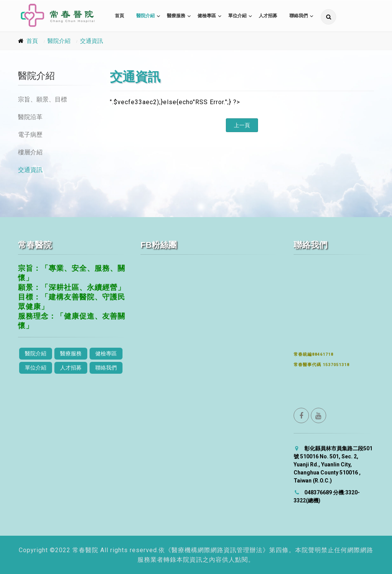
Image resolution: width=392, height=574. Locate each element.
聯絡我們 (299, 16)
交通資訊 (91, 41)
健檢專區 (207, 16)
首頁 (119, 16)
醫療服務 (176, 16)
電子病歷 (30, 135)
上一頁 (242, 125)
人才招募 (268, 16)
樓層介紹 (30, 152)
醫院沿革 (30, 117)
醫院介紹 (145, 16)
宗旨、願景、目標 (42, 99)
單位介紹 (237, 16)
